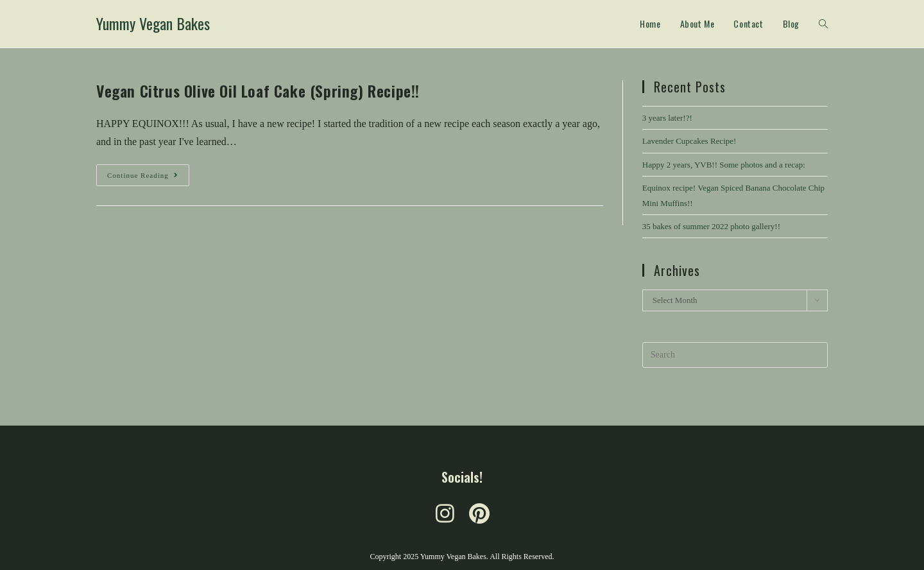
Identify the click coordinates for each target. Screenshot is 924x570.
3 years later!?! (667, 118)
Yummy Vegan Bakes (153, 23)
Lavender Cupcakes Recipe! (689, 141)
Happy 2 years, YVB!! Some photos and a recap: (724, 165)
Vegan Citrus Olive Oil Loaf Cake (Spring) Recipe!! (258, 91)
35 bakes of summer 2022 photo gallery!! (711, 226)
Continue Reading (148, 172)
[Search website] (823, 24)
